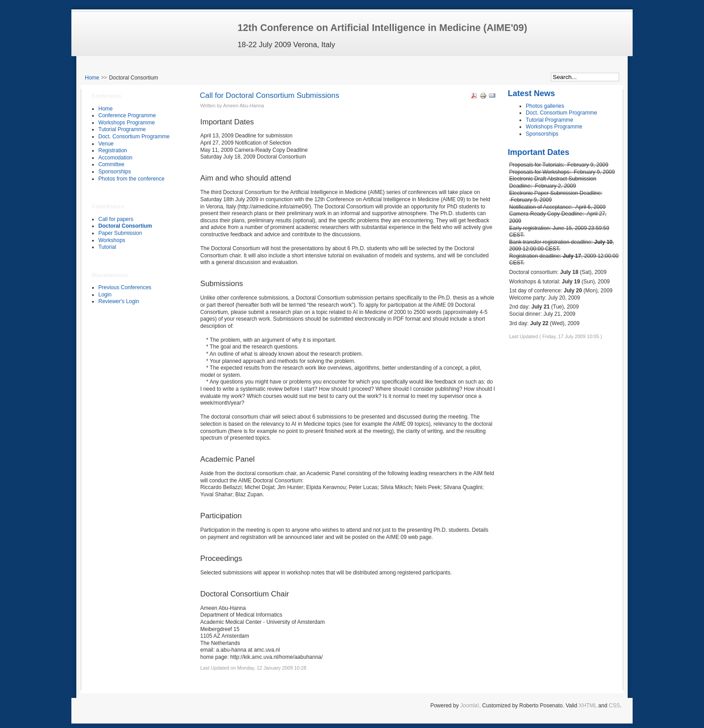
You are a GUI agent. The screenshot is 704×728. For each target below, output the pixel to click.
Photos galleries (545, 106)
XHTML (588, 706)
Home (92, 78)
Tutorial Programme (550, 120)
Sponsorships (542, 134)
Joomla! (470, 706)
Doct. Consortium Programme (561, 113)
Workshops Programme (554, 127)
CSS (614, 706)
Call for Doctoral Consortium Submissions (270, 95)
